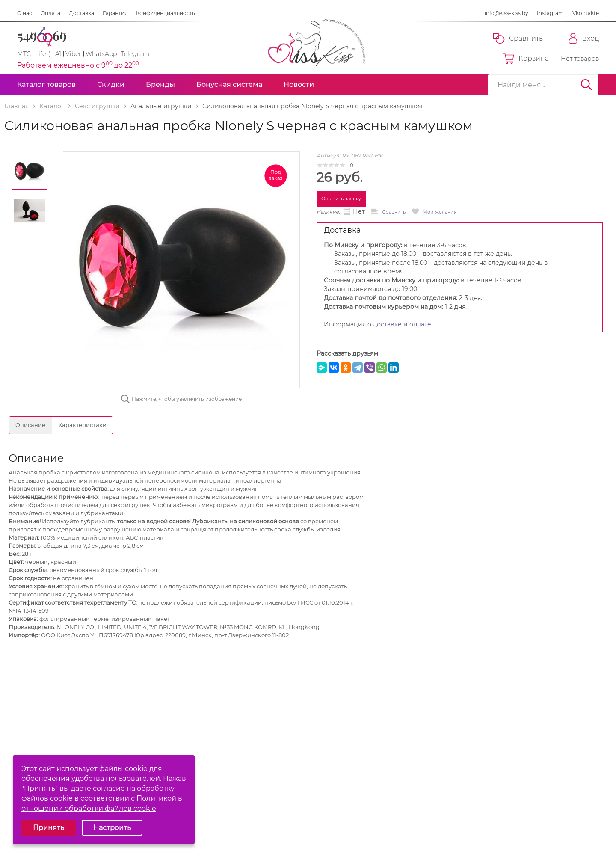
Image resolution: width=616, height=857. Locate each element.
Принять (49, 828)
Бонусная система (229, 85)
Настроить (112, 828)
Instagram (550, 13)
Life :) (43, 54)
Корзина (526, 59)
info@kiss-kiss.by (506, 13)
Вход (584, 39)
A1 (58, 54)
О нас (25, 13)
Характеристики (83, 425)
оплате (420, 324)
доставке (387, 324)
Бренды (160, 85)
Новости (299, 85)
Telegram (135, 54)
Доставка (81, 13)
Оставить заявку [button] (341, 199)
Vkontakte (586, 13)
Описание (30, 425)
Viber (73, 54)
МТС (24, 54)
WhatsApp (101, 54)
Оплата (50, 13)
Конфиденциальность (166, 13)
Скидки (111, 85)
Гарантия (115, 13)
